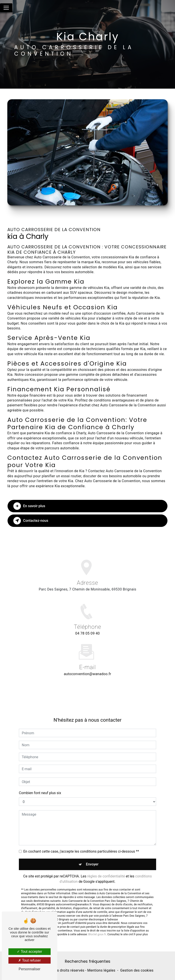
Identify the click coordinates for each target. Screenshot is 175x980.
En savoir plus (29, 506)
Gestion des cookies (137, 970)
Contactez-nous (31, 521)
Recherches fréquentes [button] (88, 961)
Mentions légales (101, 970)
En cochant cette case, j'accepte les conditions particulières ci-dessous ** (81, 847)
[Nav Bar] (6, 8)
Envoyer (92, 859)
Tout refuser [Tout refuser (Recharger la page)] (30, 960)
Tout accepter (29, 952)
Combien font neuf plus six (40, 788)
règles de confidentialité (106, 871)
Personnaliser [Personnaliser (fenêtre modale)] (30, 969)
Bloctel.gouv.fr (97, 929)
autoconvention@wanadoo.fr (87, 669)
